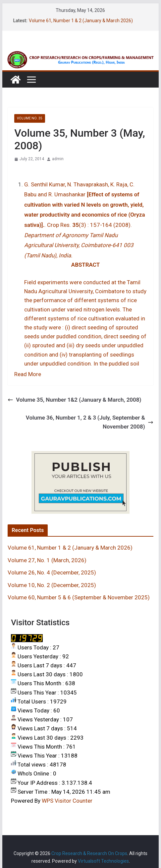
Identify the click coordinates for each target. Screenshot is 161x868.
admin (58, 159)
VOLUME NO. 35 (30, 118)
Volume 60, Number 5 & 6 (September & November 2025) (79, 597)
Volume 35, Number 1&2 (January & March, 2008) (74, 400)
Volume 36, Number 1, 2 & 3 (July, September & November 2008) (90, 422)
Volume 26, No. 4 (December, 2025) (52, 572)
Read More (28, 374)
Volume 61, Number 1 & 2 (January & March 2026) (81, 21)
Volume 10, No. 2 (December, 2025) (52, 585)
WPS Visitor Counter (67, 801)
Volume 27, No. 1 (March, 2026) (47, 560)
